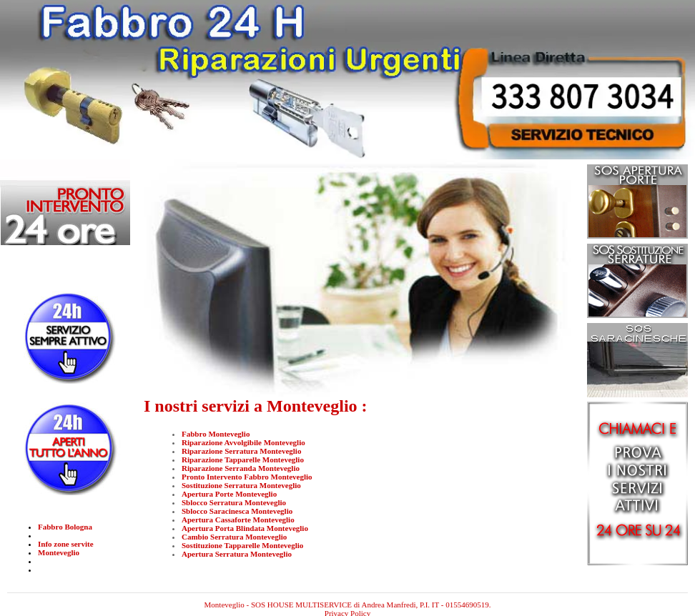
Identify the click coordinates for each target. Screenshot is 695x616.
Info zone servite (66, 544)
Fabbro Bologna (65, 527)
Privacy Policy (347, 605)
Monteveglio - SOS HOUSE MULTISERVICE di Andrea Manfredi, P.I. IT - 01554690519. (348, 596)
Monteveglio (59, 552)
